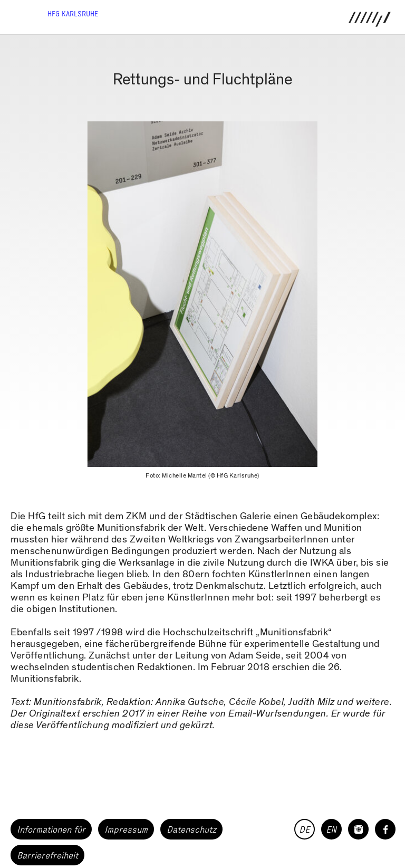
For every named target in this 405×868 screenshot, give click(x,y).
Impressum (126, 829)
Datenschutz (191, 829)
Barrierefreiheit (47, 855)
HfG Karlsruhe (73, 14)
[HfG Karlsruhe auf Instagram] (358, 829)
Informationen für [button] (51, 829)
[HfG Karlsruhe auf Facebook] (385, 829)
